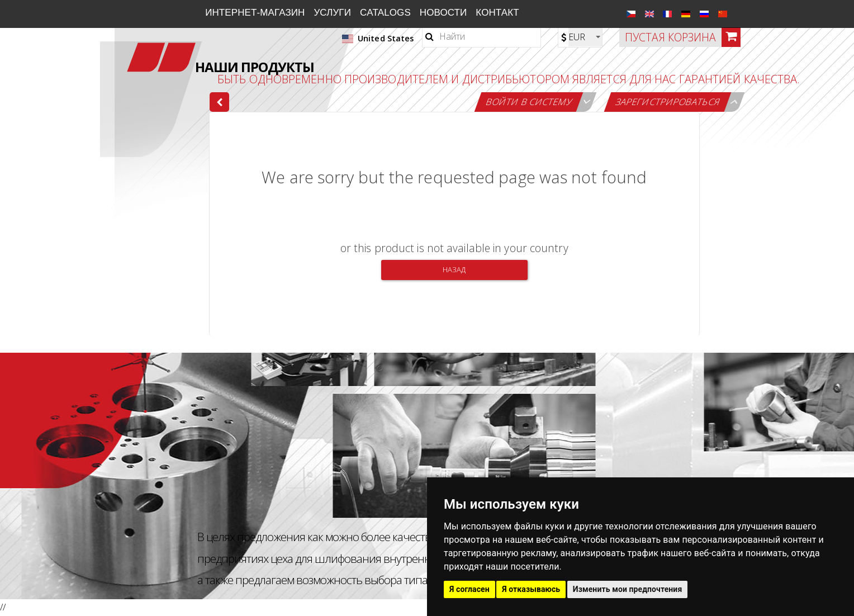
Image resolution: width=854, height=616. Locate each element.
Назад (454, 269)
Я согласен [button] (469, 589)
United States (378, 38)
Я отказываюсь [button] (531, 589)
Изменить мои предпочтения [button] (628, 589)
